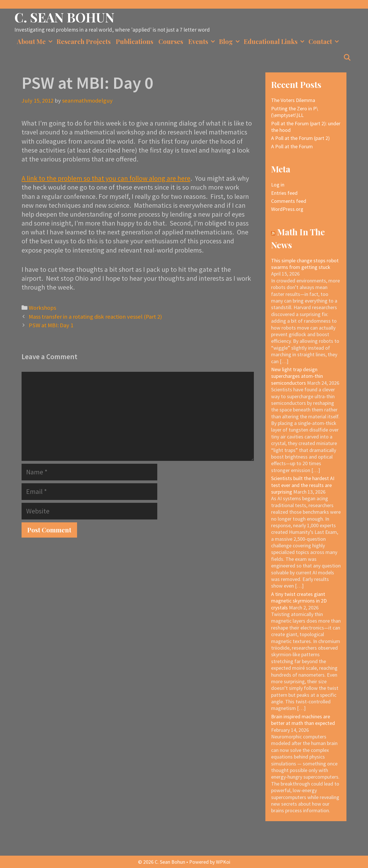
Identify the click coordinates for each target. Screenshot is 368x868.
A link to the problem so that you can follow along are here (106, 178)
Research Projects (84, 41)
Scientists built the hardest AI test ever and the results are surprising (303, 485)
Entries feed (284, 193)
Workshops (42, 308)
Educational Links (275, 42)
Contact (324, 42)
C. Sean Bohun (64, 17)
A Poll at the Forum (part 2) (300, 138)
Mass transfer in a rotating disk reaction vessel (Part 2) (95, 317)
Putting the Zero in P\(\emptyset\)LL (295, 112)
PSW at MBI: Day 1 (51, 325)
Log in (278, 185)
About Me (36, 42)
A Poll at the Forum (292, 146)
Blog (230, 42)
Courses (171, 41)
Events (202, 42)
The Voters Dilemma (293, 100)
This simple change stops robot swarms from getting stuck (305, 264)
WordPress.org (287, 209)
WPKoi (223, 862)
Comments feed (289, 201)
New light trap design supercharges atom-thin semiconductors (297, 376)
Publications (135, 41)
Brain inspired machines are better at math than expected (303, 720)
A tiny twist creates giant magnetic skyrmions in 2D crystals (299, 601)
